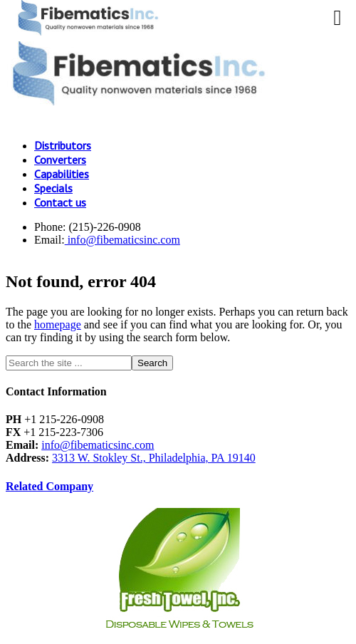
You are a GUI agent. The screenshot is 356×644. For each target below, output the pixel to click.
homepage (58, 324)
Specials (53, 188)
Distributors (63, 145)
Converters (60, 160)
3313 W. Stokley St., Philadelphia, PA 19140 (154, 458)
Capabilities (62, 174)
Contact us (60, 202)
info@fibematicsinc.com (122, 240)
